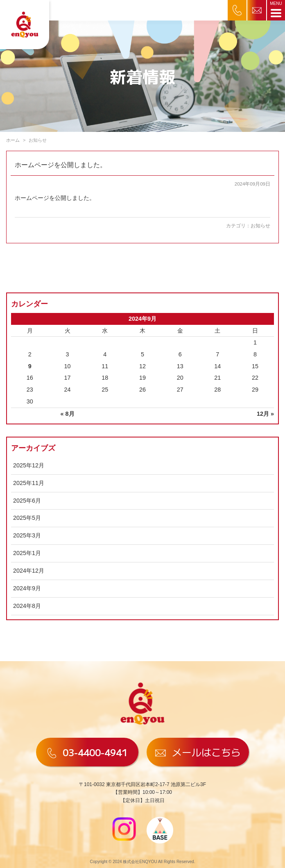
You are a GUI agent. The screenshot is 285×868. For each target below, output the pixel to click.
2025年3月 (27, 535)
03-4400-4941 (87, 752)
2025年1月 (27, 553)
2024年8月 (27, 606)
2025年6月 (27, 501)
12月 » (265, 414)
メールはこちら (198, 752)
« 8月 (68, 414)
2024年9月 (27, 588)
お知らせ (260, 226)
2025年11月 (29, 483)
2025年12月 (29, 465)
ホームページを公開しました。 (61, 165)
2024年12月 (29, 571)
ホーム (13, 140)
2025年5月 (27, 518)
